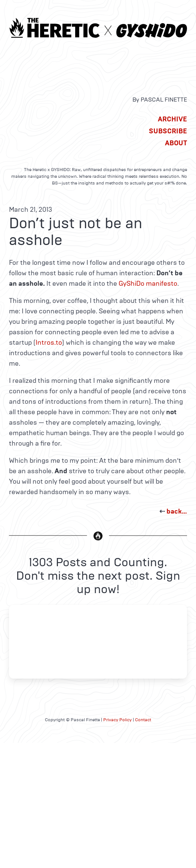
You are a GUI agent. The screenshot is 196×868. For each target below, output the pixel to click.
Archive (172, 119)
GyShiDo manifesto (148, 283)
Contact (143, 720)
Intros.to (49, 342)
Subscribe (168, 131)
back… (177, 511)
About (176, 143)
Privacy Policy (117, 720)
